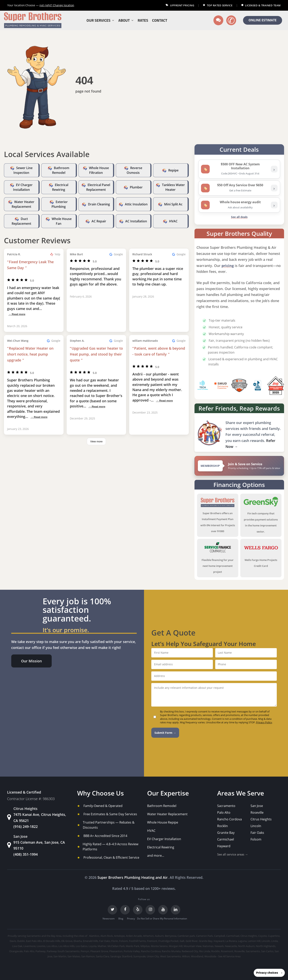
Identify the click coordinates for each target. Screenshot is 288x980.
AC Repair (99, 221)
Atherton (148, 936)
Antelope (119, 936)
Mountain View (193, 946)
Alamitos (94, 936)
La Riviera (231, 941)
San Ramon (88, 956)
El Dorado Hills (52, 941)
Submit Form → (165, 733)
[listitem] (239, 169)
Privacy (131, 919)
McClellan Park (116, 946)
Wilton (186, 956)
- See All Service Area (229, 956)
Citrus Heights (261, 819)
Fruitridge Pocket (168, 941)
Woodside (210, 956)
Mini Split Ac (173, 204)
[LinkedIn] (176, 910)
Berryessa (171, 936)
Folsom (256, 839)
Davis (13, 941)
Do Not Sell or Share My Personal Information (162, 919)
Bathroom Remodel (162, 806)
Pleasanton (116, 951)
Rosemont (227, 951)
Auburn (159, 936)
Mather (102, 946)
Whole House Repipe (163, 822)
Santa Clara (102, 956)
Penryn (85, 951)
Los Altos (52, 946)
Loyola (93, 946)
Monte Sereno (159, 946)
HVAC (173, 221)
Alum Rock (107, 936)
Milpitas (145, 946)
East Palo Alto (34, 941)
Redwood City (190, 951)
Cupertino (274, 936)
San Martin (60, 956)
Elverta (78, 941)
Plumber (136, 187)
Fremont (152, 941)
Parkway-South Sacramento (63, 951)
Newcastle (231, 946)
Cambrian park (186, 936)
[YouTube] (163, 910)
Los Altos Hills (66, 946)
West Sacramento (171, 956)
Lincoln (256, 826)
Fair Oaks (257, 833)
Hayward (224, 846)
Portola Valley (132, 951)
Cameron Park (204, 936)
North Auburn (246, 946)
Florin (115, 941)
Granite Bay (226, 833)
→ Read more (17, 314)
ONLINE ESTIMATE (263, 20)
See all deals (239, 217)
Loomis (41, 946)
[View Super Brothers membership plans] (239, 466)
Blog (121, 919)
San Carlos (267, 951)
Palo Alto (224, 812)
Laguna (242, 941)
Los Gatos (82, 946)
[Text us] (218, 20)
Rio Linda (205, 951)
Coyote (262, 936)
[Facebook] (125, 910)
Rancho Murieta (171, 951)
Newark (219, 946)
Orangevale (16, 951)
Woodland (197, 956)
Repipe (173, 170)
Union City (153, 956)
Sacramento (226, 806)
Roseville (257, 812)
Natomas (208, 946)
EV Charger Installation (164, 839)
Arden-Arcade (134, 936)
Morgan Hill (176, 946)
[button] (31, 661)
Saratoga (115, 956)
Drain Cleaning (99, 204)
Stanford (127, 956)
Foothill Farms (137, 941)
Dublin (21, 941)
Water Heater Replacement (167, 814)
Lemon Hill (254, 941)
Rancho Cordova (230, 819)
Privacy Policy (264, 722)
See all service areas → (233, 854)
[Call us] (231, 20)
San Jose (257, 806)
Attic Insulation (136, 204)
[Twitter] (112, 910)
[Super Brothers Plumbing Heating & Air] (33, 20)
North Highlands (266, 946)
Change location (57, 5)
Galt (182, 941)
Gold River (192, 941)
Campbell (220, 936)
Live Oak (17, 946)
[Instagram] (150, 910)
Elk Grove (67, 941)
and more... (156, 856)
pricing (228, 266)
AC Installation (136, 221)
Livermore (29, 946)
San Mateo (74, 956)
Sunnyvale (139, 956)
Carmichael (226, 839)
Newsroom (109, 919)
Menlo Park (133, 946)
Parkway (41, 951)
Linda (274, 941)
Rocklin (223, 826)
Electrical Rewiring (161, 847)
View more (96, 441)
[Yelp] (138, 910)
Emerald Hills (90, 941)
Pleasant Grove (99, 951)
